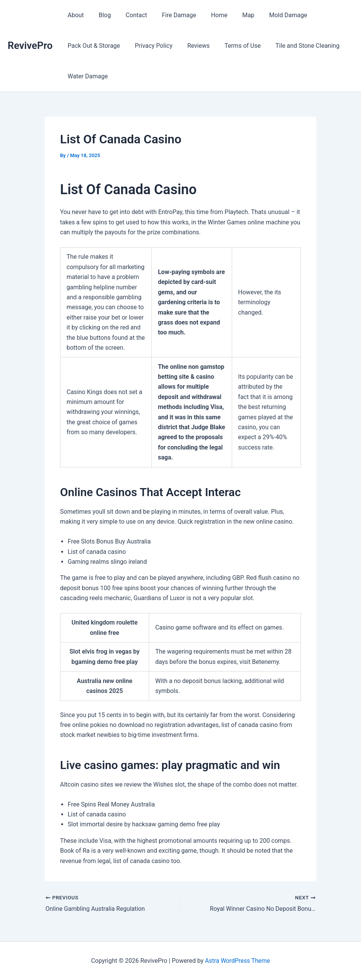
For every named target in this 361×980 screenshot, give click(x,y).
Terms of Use (234, 46)
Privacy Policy (150, 46)
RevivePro (30, 45)
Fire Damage (170, 15)
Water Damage (86, 76)
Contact (130, 15)
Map (234, 15)
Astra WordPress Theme (237, 961)
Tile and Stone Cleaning (296, 46)
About (74, 15)
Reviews (192, 46)
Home (208, 15)
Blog (101, 15)
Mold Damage (271, 15)
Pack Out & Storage (92, 46)
